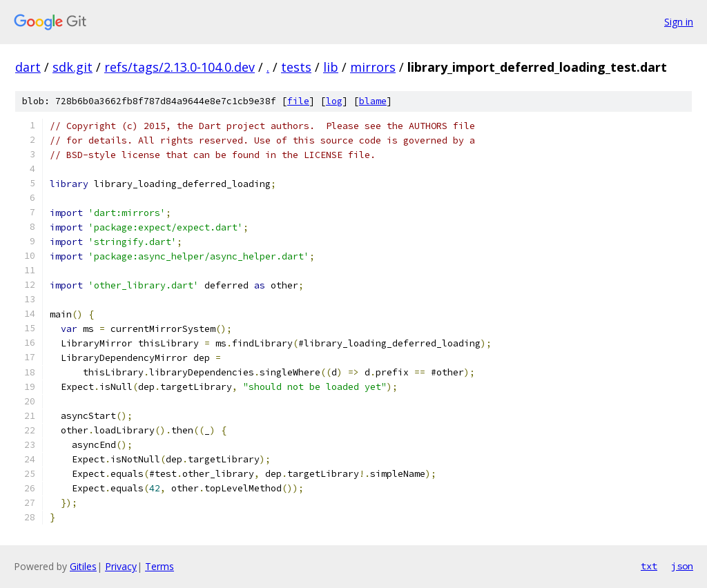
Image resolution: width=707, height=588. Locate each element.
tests (296, 67)
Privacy (121, 566)
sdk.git (72, 67)
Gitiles (83, 566)
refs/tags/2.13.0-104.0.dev (180, 67)
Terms (159, 566)
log (334, 101)
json (682, 566)
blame (373, 101)
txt (649, 566)
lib (331, 67)
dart (28, 67)
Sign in (679, 22)
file (298, 101)
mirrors (373, 67)
